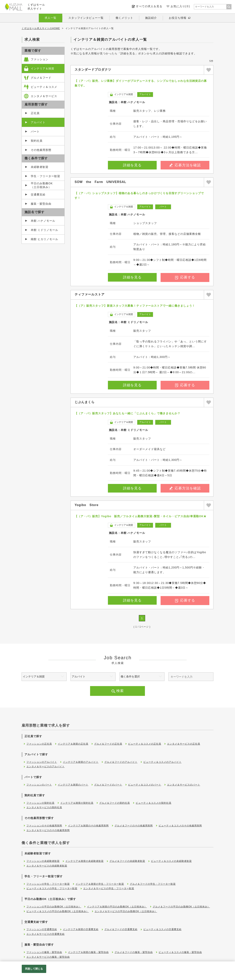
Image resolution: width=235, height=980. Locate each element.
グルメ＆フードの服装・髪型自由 (134, 952)
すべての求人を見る (149, 6)
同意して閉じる (34, 969)
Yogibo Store (87, 505)
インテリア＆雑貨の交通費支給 (81, 929)
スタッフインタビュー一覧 (86, 18)
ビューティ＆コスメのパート (145, 785)
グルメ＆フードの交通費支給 (121, 929)
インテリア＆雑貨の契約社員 (77, 803)
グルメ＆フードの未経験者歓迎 (127, 861)
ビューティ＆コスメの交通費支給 (162, 929)
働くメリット (124, 18)
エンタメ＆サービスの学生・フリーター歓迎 (109, 888)
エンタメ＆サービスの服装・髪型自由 (48, 957)
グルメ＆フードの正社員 (108, 744)
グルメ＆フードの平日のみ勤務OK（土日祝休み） (181, 907)
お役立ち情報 (178, 18)
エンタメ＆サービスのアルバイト (46, 767)
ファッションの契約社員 (40, 803)
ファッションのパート (39, 785)
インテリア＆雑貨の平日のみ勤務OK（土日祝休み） (117, 907)
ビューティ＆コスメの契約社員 (154, 803)
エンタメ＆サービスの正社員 (184, 744)
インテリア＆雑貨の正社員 (73, 744)
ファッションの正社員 (39, 744)
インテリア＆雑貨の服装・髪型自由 (88, 952)
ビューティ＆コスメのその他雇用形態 (180, 826)
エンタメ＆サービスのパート (184, 785)
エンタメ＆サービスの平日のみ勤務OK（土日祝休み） (126, 911)
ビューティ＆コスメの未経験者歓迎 (171, 861)
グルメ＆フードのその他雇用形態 (134, 826)
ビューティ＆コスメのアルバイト (162, 762)
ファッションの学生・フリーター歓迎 (48, 884)
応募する (185, 277)
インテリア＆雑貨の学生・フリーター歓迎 (100, 884)
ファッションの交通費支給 (42, 929)
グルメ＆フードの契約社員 (115, 803)
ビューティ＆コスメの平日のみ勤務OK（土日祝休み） (58, 911)
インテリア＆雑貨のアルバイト (81, 762)
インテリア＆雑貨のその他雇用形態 (88, 826)
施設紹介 (151, 18)
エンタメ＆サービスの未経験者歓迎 (47, 866)
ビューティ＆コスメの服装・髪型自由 (180, 952)
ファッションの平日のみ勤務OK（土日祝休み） (54, 907)
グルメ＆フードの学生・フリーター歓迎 (153, 884)
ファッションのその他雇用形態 (44, 826)
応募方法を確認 (185, 165)
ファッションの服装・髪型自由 (44, 952)
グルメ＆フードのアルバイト (121, 762)
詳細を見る (132, 165)
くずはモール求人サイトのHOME (41, 28)
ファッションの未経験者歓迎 (43, 861)
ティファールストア (90, 294)
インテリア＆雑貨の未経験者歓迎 (85, 861)
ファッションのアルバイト (42, 762)
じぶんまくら (85, 402)
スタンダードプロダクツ (93, 70)
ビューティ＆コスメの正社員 (145, 744)
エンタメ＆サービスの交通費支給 (46, 934)
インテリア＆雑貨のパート (73, 785)
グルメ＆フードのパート (108, 785)
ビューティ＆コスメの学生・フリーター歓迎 (52, 888)
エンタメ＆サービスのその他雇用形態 (48, 830)
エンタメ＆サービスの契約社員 (44, 807)
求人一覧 (51, 18)
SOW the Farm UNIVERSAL (100, 182)
